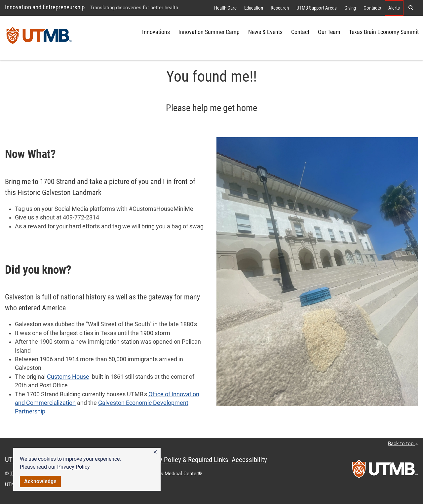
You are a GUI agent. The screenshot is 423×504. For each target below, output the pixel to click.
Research (280, 8)
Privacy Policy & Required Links (185, 460)
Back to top (403, 444)
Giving (350, 8)
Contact (300, 32)
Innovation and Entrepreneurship (45, 7)
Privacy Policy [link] (74, 467)
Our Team (329, 32)
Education (254, 8)
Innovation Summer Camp (209, 32)
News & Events (265, 32)
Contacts (372, 8)
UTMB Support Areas (317, 8)
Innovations (156, 32)
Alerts (394, 8)
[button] (155, 452)
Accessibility (249, 460)
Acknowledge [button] (40, 481)
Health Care (225, 8)
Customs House (68, 377)
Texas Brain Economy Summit (384, 32)
